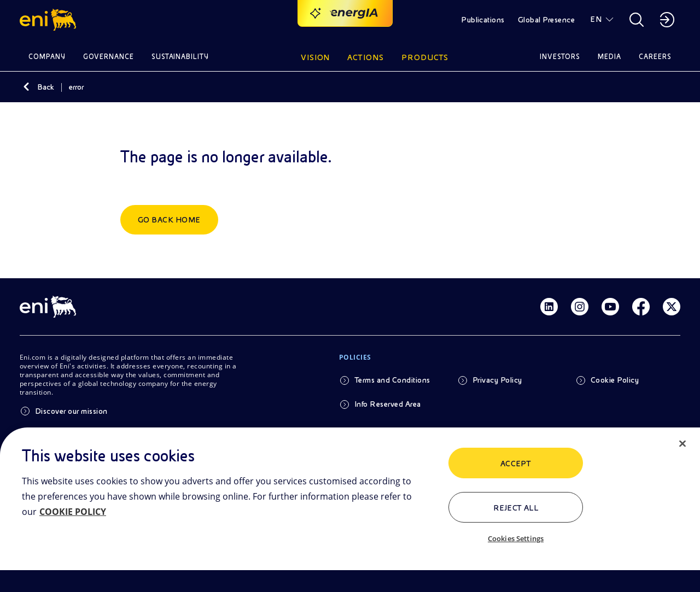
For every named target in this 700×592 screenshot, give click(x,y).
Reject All (516, 508)
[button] (49, 20)
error (76, 87)
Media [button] (609, 57)
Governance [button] (109, 57)
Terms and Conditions (392, 380)
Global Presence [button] (546, 20)
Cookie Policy (615, 380)
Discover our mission (71, 411)
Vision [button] (316, 57)
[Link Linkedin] (549, 307)
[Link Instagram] (580, 307)
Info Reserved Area (388, 404)
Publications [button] (483, 20)
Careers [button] (655, 57)
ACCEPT (516, 464)
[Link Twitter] (672, 307)
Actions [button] (366, 57)
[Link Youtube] (610, 307)
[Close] (682, 444)
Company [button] (47, 57)
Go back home (169, 220)
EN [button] (596, 19)
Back (46, 87)
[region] (350, 510)
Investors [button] (560, 57)
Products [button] (425, 57)
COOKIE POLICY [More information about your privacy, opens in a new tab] (73, 512)
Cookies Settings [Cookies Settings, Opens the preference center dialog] (516, 538)
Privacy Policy (497, 380)
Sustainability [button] (180, 57)
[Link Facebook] (641, 307)
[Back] (26, 87)
